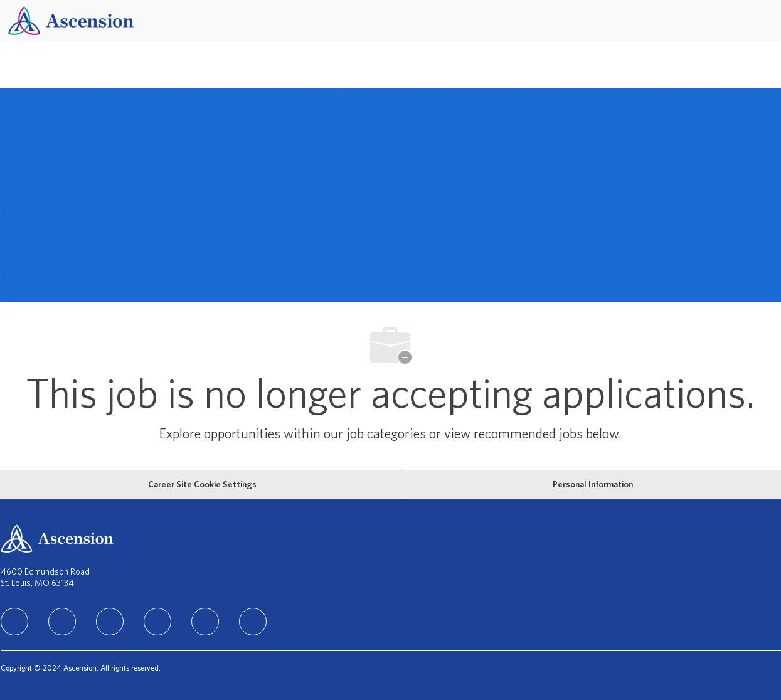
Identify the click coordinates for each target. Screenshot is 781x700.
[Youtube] (205, 622)
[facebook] (62, 622)
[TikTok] (157, 622)
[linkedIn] (14, 622)
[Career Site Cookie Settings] (202, 485)
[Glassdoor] (253, 622)
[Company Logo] (71, 20)
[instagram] (110, 622)
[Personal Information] (593, 485)
